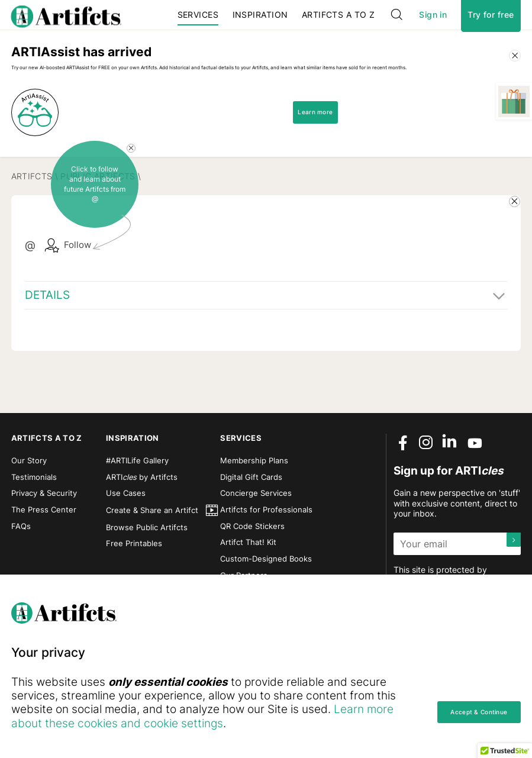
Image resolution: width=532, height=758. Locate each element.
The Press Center (44, 546)
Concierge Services (256, 529)
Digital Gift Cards (251, 513)
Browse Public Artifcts (147, 563)
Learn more (328, 183)
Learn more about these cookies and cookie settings (215, 723)
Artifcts (32, 246)
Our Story (29, 497)
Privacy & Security (44, 529)
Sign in (433, 28)
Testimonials (34, 513)
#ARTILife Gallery (137, 497)
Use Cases (126, 529)
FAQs (21, 562)
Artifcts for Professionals (266, 546)
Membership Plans (254, 497)
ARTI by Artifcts (142, 513)
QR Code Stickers (252, 562)
